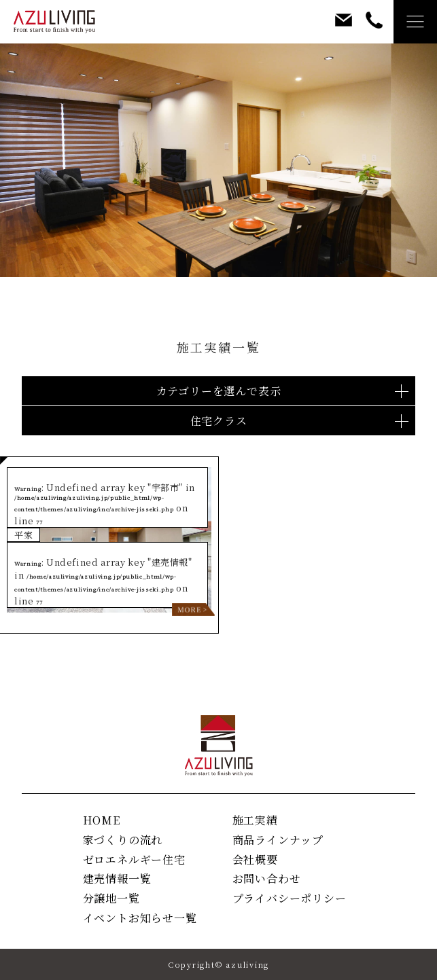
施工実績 (255, 820)
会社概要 (255, 859)
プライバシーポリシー (290, 898)
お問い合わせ (267, 878)
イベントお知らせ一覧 (140, 918)
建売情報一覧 (117, 878)
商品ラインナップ (278, 840)
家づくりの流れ (123, 840)
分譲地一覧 (111, 898)
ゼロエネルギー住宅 (134, 859)
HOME (102, 820)
